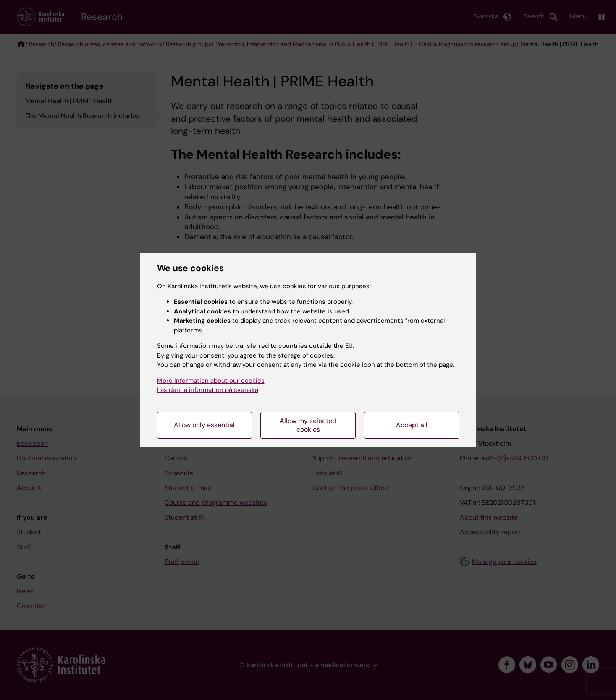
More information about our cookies (211, 381)
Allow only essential (204, 425)
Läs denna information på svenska (208, 390)
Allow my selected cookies (308, 425)
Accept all (412, 425)
